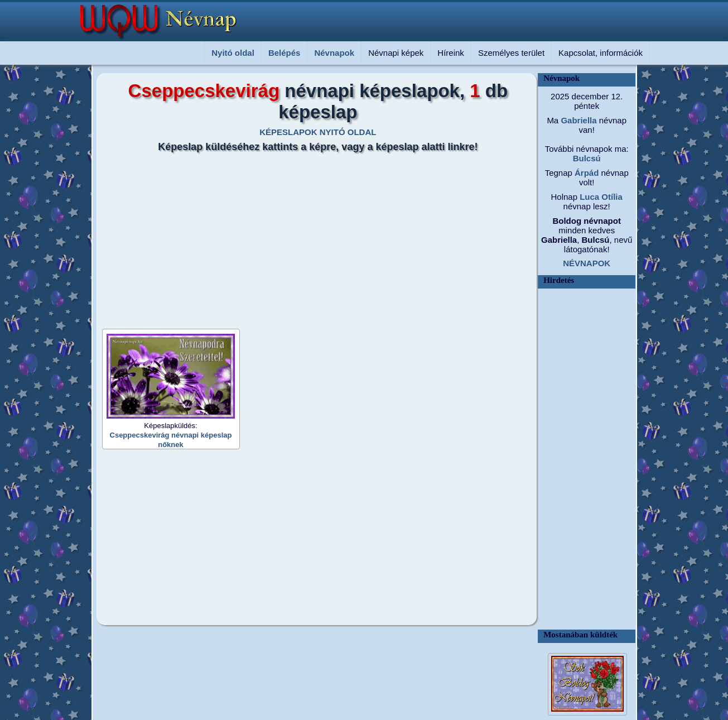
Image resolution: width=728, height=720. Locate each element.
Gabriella (577, 120)
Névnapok (334, 53)
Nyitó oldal (233, 53)
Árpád (586, 173)
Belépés (285, 53)
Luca (588, 197)
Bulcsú (587, 158)
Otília (611, 197)
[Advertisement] (311, 237)
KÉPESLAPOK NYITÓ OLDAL (318, 132)
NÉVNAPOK (587, 263)
